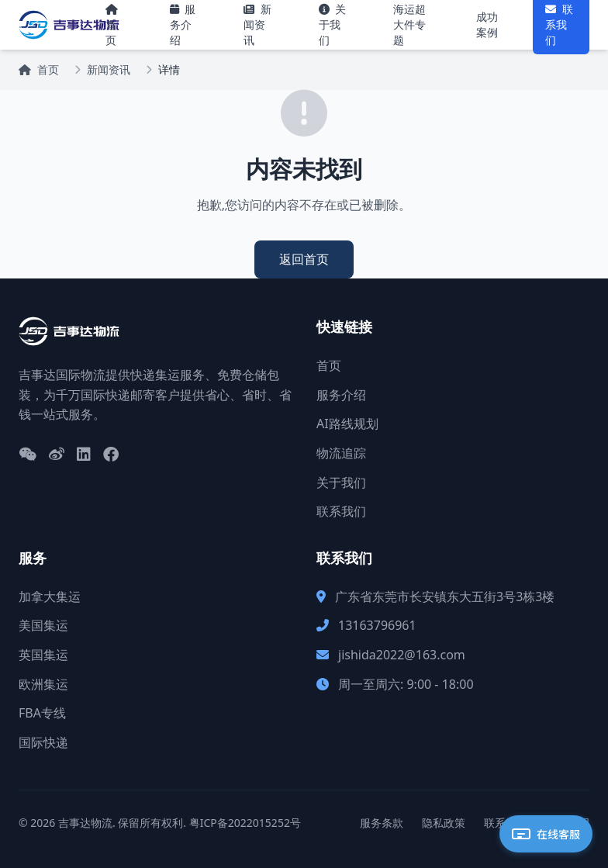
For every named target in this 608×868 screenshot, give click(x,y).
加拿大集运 (50, 597)
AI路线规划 (347, 424)
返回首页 (304, 259)
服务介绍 (341, 395)
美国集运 (43, 625)
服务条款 (382, 823)
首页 (39, 69)
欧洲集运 (43, 684)
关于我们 (341, 482)
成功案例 (487, 24)
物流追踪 (341, 453)
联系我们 (341, 511)
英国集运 (43, 655)
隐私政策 (444, 823)
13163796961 (377, 625)
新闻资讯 (109, 69)
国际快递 (43, 742)
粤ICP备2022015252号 (245, 823)
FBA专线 (42, 713)
